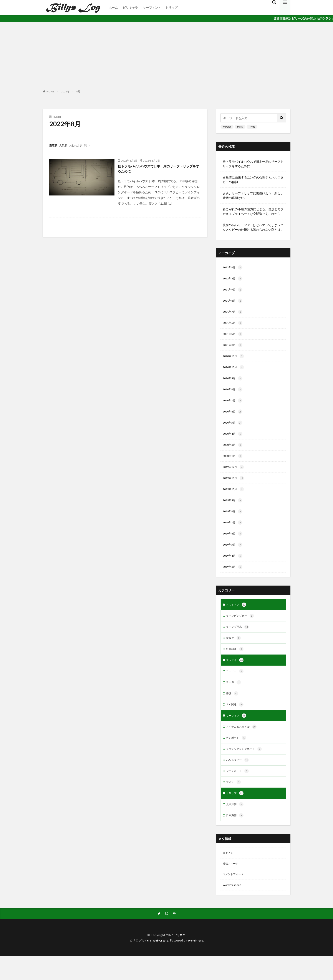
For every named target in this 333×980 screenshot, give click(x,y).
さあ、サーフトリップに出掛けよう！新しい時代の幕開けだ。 (253, 195)
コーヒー (236, 686)
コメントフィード (235, 897)
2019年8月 (234, 521)
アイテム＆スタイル (243, 744)
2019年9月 (234, 510)
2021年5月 (234, 337)
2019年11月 (234, 487)
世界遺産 (227, 127)
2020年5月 (234, 429)
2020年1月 (234, 464)
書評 (233, 710)
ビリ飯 (252, 127)
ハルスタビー (239, 779)
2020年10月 (234, 372)
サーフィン (151, 8)
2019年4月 (234, 568)
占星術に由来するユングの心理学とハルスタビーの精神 (253, 180)
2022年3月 (234, 279)
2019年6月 (234, 544)
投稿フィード (232, 886)
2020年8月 (234, 395)
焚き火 (240, 127)
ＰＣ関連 (236, 721)
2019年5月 (234, 556)
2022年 (65, 91)
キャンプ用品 (239, 640)
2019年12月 (234, 475)
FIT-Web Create (156, 964)
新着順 (54, 145)
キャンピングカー (242, 629)
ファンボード (239, 790)
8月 (78, 91)
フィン (234, 802)
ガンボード (237, 756)
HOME (51, 91)
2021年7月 (234, 314)
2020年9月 (234, 383)
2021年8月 (234, 302)
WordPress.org (233, 908)
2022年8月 (234, 268)
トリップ (171, 8)
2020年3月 (234, 452)
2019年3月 (234, 579)
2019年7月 (234, 533)
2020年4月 (234, 441)
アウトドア (237, 617)
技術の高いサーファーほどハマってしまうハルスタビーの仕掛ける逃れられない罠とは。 (253, 227)
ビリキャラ (130, 8)
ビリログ (180, 959)
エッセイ (236, 675)
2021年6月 (234, 326)
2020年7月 (234, 406)
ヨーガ (234, 698)
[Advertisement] (167, 54)
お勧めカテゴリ (83, 145)
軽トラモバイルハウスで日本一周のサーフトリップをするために (159, 169)
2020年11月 (234, 360)
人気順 (65, 145)
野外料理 (236, 663)
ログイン (229, 874)
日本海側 (236, 836)
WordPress (197, 964)
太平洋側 (236, 825)
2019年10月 (234, 498)
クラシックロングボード (246, 767)
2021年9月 (234, 291)
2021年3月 (234, 349)
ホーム (113, 8)
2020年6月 (234, 418)
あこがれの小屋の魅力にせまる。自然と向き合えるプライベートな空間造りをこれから (253, 211)
